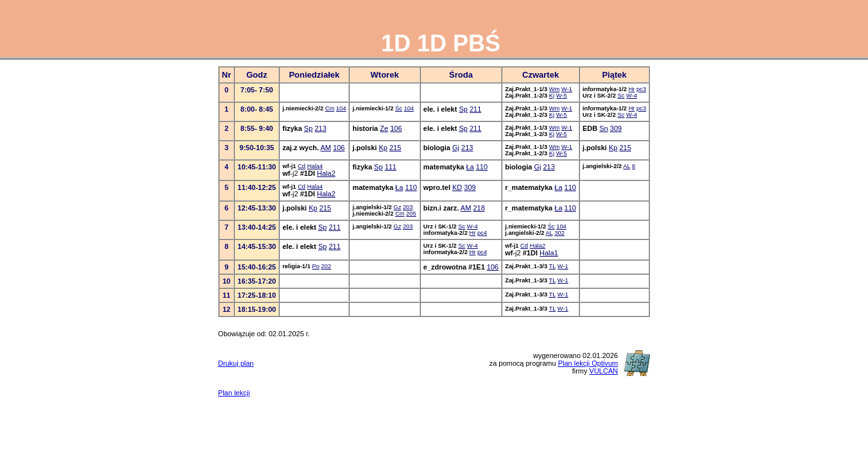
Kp (383, 148)
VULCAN (604, 371)
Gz (397, 207)
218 (479, 208)
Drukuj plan (236, 363)
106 (396, 128)
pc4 (482, 233)
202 (327, 266)
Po (315, 266)
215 (395, 148)
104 (341, 108)
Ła (470, 167)
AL (626, 166)
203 (408, 207)
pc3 (641, 89)
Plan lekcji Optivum (588, 363)
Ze (384, 128)
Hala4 (315, 166)
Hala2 (326, 173)
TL (553, 266)
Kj (552, 96)
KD (457, 187)
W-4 (632, 96)
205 (411, 214)
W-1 (567, 89)
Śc (399, 108)
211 (475, 109)
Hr (632, 89)
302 (559, 233)
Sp (463, 109)
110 (482, 167)
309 (616, 128)
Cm (330, 108)
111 (391, 167)
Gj (456, 148)
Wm (555, 89)
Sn (603, 128)
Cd (302, 166)
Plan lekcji (234, 393)
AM (326, 148)
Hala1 (549, 253)
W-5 (562, 96)
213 (320, 128)
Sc (621, 96)
